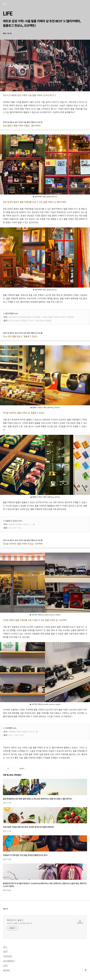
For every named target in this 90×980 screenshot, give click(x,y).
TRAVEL (8, 957)
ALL (5, 947)
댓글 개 (5, 909)
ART (5, 952)
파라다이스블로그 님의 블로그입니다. (20, 923)
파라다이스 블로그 (15, 920)
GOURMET (9, 961)
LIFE (8, 14)
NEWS (6, 971)
